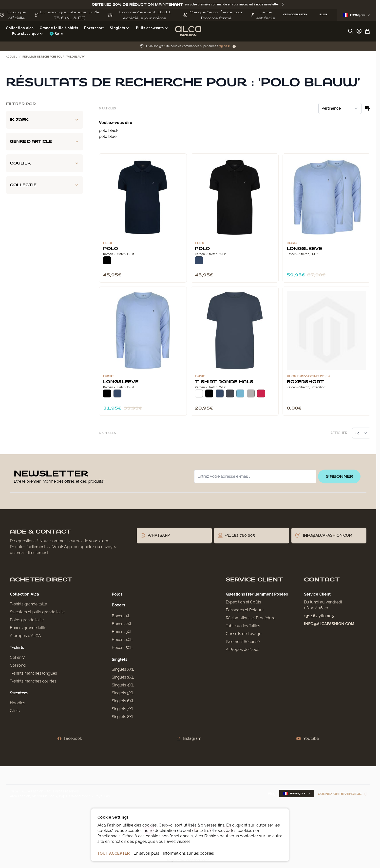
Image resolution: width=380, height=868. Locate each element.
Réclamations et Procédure (251, 618)
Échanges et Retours (245, 610)
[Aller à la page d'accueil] (188, 31)
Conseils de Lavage (244, 634)
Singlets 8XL (123, 717)
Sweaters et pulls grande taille (37, 612)
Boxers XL (121, 616)
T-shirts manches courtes (33, 681)
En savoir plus (146, 853)
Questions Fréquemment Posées (257, 594)
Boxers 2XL (122, 624)
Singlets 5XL (123, 693)
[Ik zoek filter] (45, 120)
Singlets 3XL (123, 677)
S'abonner (339, 476)
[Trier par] (340, 108)
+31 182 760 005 (319, 616)
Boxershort (305, 382)
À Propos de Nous (243, 650)
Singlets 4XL (123, 685)
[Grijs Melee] (251, 393)
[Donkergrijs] (230, 393)
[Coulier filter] (45, 163)
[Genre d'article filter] (45, 142)
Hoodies (18, 703)
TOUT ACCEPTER (114, 853)
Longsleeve (304, 248)
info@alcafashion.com (329, 624)
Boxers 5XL (122, 648)
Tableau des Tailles (243, 626)
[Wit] (199, 393)
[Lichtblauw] (240, 393)
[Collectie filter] (45, 185)
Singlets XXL (123, 669)
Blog (272, 794)
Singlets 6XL (123, 701)
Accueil (11, 57)
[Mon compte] (359, 31)
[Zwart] (107, 260)
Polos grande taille (27, 620)
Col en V (17, 657)
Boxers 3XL (122, 632)
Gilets (15, 711)
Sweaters (19, 693)
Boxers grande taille (28, 628)
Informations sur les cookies (188, 853)
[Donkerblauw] (199, 260)
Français (357, 15)
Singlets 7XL (123, 709)
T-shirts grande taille (28, 604)
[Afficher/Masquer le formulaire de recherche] (351, 31)
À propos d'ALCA (25, 636)
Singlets (120, 659)
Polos (117, 594)
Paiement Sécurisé (243, 642)
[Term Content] (234, 46)
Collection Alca (24, 594)
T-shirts (17, 648)
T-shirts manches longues (33, 673)
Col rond (18, 665)
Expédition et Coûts (243, 602)
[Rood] (261, 393)
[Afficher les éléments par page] (361, 433)
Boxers (118, 605)
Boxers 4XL (122, 640)
